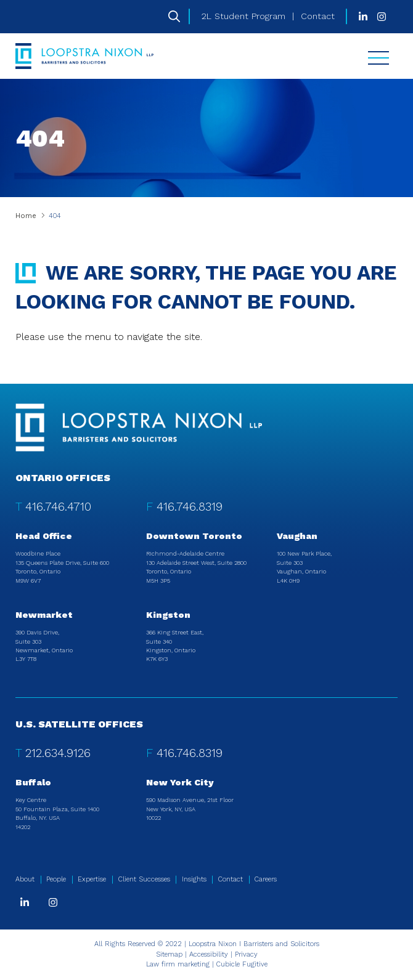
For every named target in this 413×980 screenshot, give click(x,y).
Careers (266, 879)
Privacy (246, 954)
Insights (194, 879)
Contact (318, 16)
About (25, 879)
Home (26, 216)
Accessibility (209, 954)
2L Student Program (243, 16)
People (56, 879)
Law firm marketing (178, 964)
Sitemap (169, 954)
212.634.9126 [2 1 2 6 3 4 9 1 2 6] (58, 753)
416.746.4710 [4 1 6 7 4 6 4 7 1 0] (58, 507)
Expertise (92, 879)
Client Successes (144, 879)
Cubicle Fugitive (242, 964)
